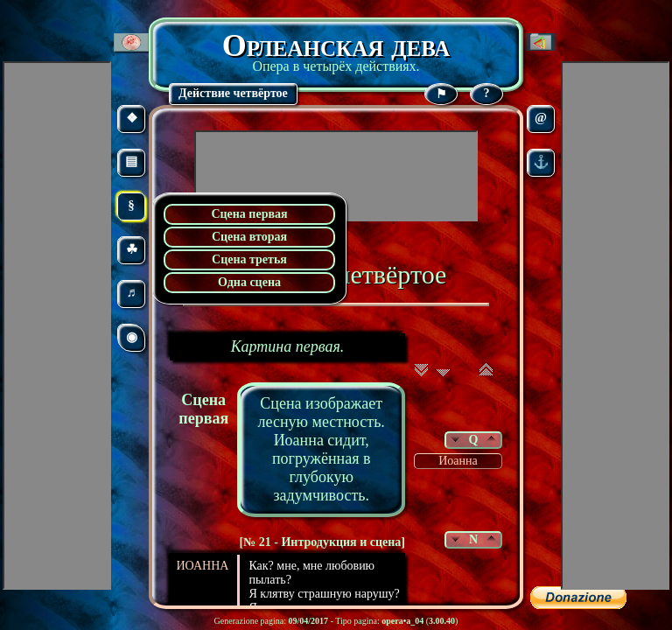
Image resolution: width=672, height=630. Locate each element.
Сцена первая (249, 214)
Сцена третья (249, 259)
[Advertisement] (336, 176)
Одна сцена (249, 282)
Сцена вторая (249, 237)
